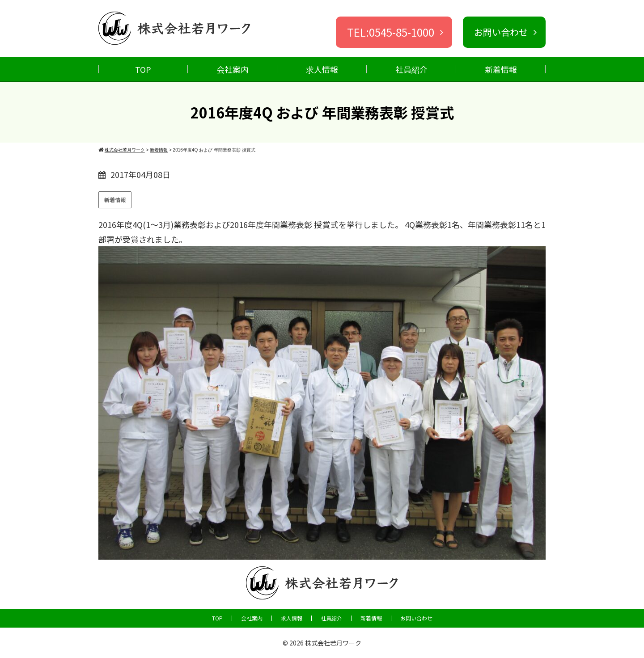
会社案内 (233, 69)
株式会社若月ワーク (333, 643)
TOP (143, 69)
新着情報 (501, 69)
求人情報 (322, 69)
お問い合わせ (416, 618)
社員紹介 (411, 69)
